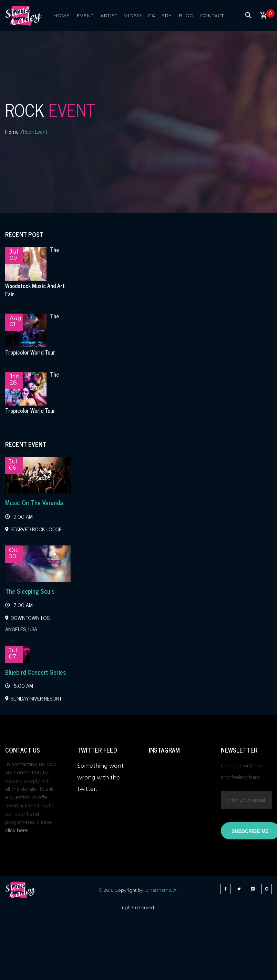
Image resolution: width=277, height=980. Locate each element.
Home (12, 131)
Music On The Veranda (34, 502)
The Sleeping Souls (30, 591)
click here (17, 830)
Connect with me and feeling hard (242, 772)
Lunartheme (158, 890)
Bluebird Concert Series (35, 672)
